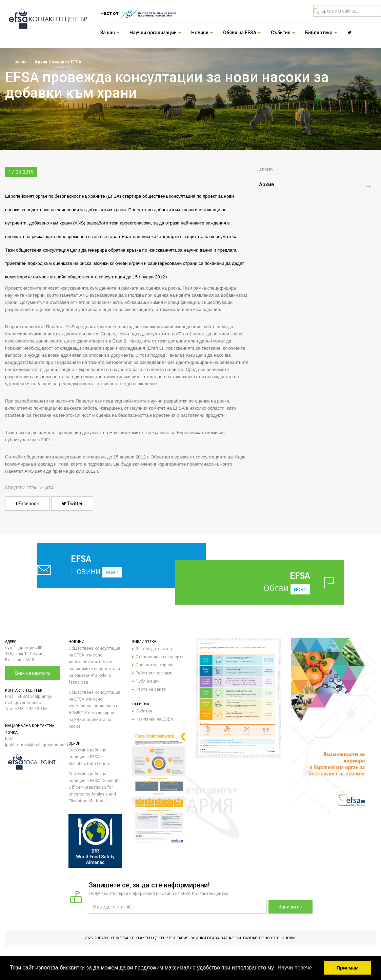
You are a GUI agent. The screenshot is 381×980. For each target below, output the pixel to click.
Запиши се (290, 907)
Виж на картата (33, 673)
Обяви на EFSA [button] (242, 33)
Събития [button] (283, 33)
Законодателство (154, 649)
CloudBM (286, 938)
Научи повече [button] (295, 968)
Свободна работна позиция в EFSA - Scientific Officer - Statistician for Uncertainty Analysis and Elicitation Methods (95, 787)
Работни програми (154, 673)
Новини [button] (202, 33)
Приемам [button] (348, 968)
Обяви (270, 582)
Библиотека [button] (321, 33)
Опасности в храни (155, 665)
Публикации (148, 681)
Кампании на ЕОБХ (154, 719)
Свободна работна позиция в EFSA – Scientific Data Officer (89, 757)
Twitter (72, 504)
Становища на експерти (160, 657)
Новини (106, 565)
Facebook (27, 504)
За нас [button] (110, 33)
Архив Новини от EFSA (58, 62)
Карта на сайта (151, 689)
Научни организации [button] (155, 33)
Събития (144, 711)
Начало (16, 62)
